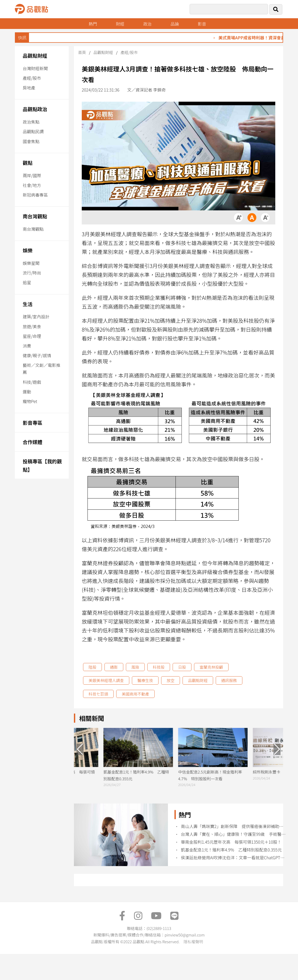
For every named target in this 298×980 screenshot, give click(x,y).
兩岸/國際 (32, 175)
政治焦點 (31, 122)
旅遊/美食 (32, 326)
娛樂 (28, 250)
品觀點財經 (35, 55)
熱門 (93, 24)
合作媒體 (33, 442)
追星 (27, 282)
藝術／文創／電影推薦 (42, 369)
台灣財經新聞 (35, 68)
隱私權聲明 (193, 942)
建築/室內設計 (36, 316)
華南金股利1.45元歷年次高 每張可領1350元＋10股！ (231, 842)
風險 (135, 667)
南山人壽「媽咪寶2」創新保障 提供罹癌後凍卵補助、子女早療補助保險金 (233, 826)
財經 (120, 24)
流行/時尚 (32, 273)
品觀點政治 (35, 109)
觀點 (28, 163)
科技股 (159, 667)
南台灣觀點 (35, 216)
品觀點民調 (33, 131)
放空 (171, 680)
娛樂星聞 (31, 263)
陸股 (92, 667)
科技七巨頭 (98, 694)
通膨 (114, 667)
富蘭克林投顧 (211, 667)
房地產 (29, 88)
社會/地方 (32, 185)
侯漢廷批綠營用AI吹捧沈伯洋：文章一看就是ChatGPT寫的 (233, 858)
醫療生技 (145, 680)
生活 (28, 304)
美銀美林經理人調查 (106, 680)
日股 (182, 667)
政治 (147, 24)
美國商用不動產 (135, 694)
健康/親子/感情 (37, 355)
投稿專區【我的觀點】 (42, 465)
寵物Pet (30, 401)
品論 (175, 24)
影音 (202, 24)
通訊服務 (229, 680)
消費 (27, 346)
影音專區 (33, 422)
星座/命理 (32, 336)
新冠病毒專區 (35, 195)
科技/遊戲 (32, 382)
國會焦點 (31, 141)
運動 (27, 392)
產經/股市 (32, 78)
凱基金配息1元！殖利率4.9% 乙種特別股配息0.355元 (231, 850)
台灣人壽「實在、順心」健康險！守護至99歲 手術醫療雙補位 (233, 834)
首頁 (82, 52)
